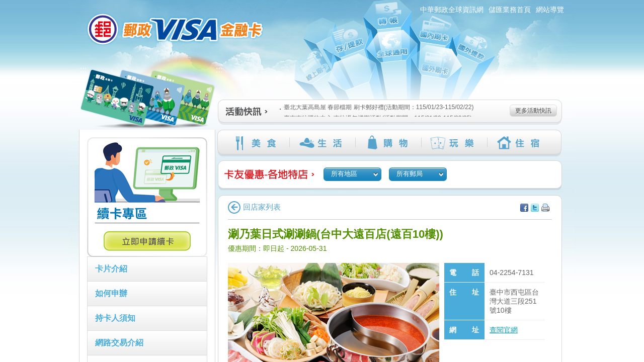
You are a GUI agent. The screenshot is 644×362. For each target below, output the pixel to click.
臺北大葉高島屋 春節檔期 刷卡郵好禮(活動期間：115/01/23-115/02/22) (377, 107)
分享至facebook (524, 208)
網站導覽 (550, 10)
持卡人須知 (115, 318)
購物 (388, 143)
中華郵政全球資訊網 (452, 10)
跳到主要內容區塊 (5, 5)
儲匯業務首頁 (510, 10)
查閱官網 (504, 330)
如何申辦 (111, 293)
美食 (256, 143)
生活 (322, 143)
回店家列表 (254, 207)
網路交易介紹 (119, 343)
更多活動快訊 (533, 111)
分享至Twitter (535, 208)
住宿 (520, 143)
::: (73, 4)
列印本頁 (545, 208)
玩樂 (454, 143)
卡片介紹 (111, 269)
